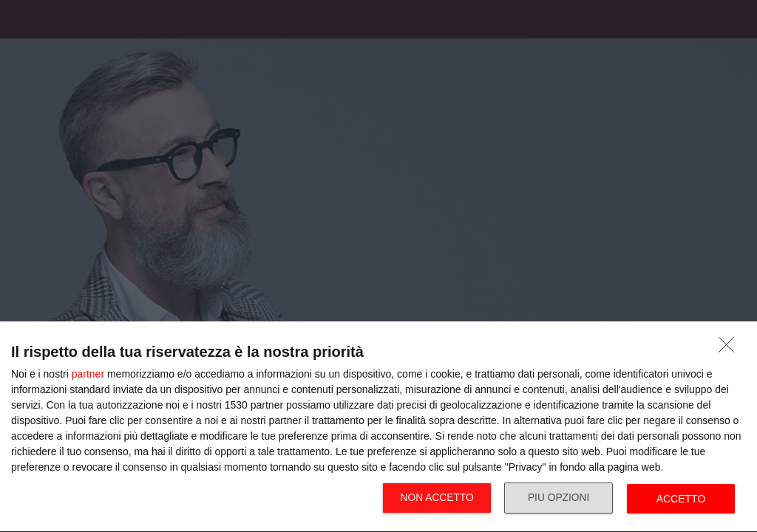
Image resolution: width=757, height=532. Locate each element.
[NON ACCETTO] (730, 349)
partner (88, 374)
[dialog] (378, 427)
